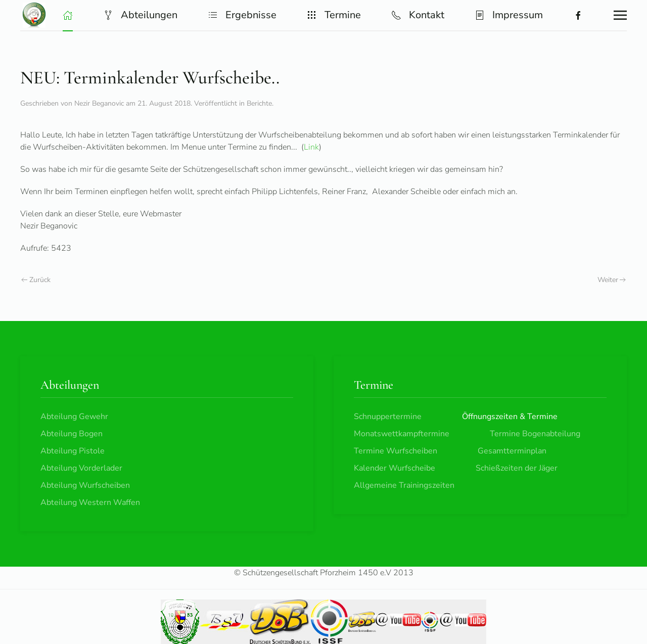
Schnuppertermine (388, 417)
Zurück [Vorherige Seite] (36, 280)
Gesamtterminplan (512, 451)
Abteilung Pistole (73, 451)
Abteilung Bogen (72, 434)
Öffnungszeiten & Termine (510, 417)
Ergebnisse (242, 15)
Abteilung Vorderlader (81, 468)
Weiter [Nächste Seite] (612, 280)
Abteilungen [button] (140, 15)
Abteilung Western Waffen (90, 502)
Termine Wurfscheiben (396, 451)
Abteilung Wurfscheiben (85, 485)
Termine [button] (334, 15)
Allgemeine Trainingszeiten (404, 485)
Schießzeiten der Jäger (517, 468)
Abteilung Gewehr (74, 417)
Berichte (259, 103)
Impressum (509, 15)
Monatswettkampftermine (402, 434)
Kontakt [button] (418, 15)
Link (311, 147)
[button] (68, 15)
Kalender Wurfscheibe (395, 468)
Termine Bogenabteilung (535, 434)
